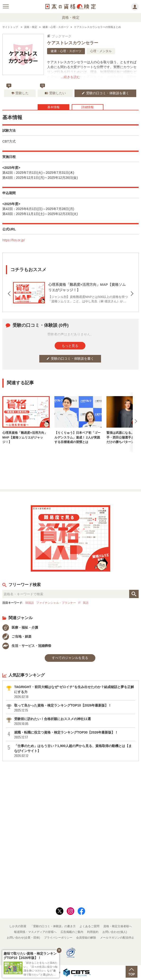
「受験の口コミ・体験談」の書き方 (53, 926)
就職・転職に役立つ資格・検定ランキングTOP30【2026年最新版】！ (74, 735)
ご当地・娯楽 (17, 636)
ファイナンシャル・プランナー (56, 603)
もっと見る (70, 346)
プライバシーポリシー (58, 938)
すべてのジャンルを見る (70, 658)
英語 (86, 603)
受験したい (55, 93)
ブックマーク (59, 36)
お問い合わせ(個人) (115, 932)
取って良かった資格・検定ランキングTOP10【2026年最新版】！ (74, 708)
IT (79, 603)
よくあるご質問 (89, 926)
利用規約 (93, 932)
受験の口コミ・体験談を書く (105, 93)
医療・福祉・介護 (20, 627)
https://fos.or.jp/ (14, 240)
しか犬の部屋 (18, 926)
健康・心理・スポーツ (66, 51)
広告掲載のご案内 (72, 932)
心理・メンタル (101, 51)
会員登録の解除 (86, 938)
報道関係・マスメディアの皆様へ (35, 932)
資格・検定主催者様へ (118, 926)
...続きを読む (70, 77)
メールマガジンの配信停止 (117, 938)
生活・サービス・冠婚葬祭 (27, 646)
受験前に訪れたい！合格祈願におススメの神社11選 (74, 721)
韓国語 (30, 603)
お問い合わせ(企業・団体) (23, 938)
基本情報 (53, 107)
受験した (20, 93)
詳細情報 (88, 107)
